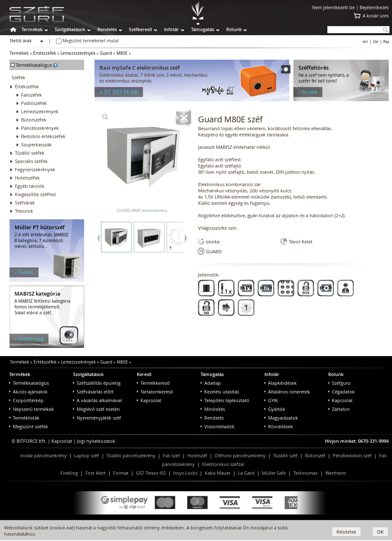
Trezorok (24, 211)
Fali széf (171, 455)
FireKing (69, 473)
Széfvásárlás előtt (93, 392)
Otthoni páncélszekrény (240, 455)
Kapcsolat (149, 400)
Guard (106, 53)
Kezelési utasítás (220, 392)
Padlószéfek (34, 103)
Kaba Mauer (218, 473)
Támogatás (203, 29)
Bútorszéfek (34, 120)
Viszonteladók (218, 426)
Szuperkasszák (36, 144)
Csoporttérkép (26, 400)
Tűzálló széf (285, 455)
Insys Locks (185, 473)
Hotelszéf (197, 455)
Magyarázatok (281, 418)
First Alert (96, 473)
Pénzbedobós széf (352, 455)
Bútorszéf (315, 455)
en (365, 41)
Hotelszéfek (27, 178)
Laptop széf (87, 455)
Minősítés (213, 409)
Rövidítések (279, 426)
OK (380, 532)
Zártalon (339, 409)
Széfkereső (140, 29)
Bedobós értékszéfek (43, 136)
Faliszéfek (31, 95)
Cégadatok (341, 392)
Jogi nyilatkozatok (96, 441)
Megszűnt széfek (29, 426)
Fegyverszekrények (35, 169)
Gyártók (275, 409)
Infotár (172, 29)
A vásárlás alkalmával (97, 400)
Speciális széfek (31, 161)
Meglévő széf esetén (96, 409)
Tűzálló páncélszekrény (131, 455)
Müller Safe (274, 473)
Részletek (346, 532)
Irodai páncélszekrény (44, 455)
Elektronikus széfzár (223, 464)
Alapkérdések (281, 383)
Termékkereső (153, 383)
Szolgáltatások (70, 29)
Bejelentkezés (374, 7)
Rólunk (234, 29)
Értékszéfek (45, 53)
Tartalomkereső (155, 392)
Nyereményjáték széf (97, 418)
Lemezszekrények (78, 53)
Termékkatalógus (29, 383)
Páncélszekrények (40, 128)
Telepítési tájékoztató (225, 400)
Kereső (144, 374)
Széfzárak (25, 203)
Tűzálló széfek (30, 153)
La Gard (246, 473)
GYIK (271, 400)
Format (121, 473)
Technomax (306, 473)
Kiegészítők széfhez (35, 194)
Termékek (32, 29)
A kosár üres (376, 16)
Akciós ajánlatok (28, 392)
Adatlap (211, 383)
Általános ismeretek (287, 392)
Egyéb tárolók (30, 186)
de (376, 41)
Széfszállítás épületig (97, 383)
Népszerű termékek (31, 409)
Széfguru (339, 383)
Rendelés (107, 29)
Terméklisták (24, 418)
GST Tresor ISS (151, 473)
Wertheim (336, 473)
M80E (122, 53)
